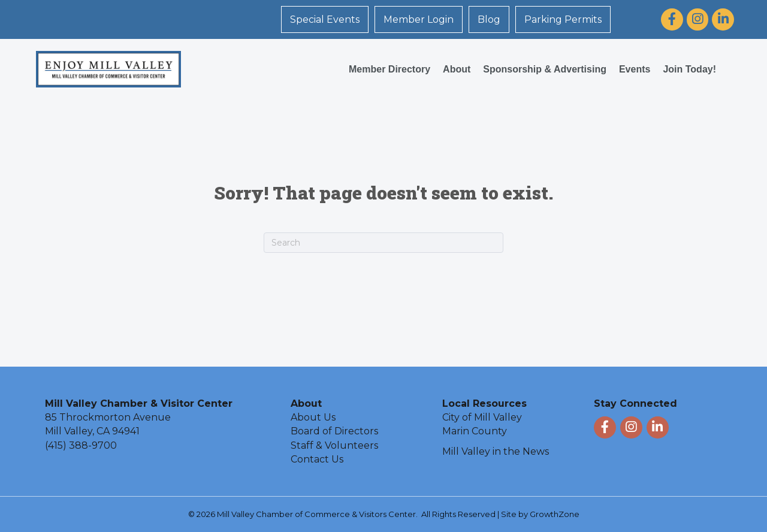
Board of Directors (334, 431)
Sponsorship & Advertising (545, 69)
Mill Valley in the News (496, 451)
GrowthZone (555, 514)
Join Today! (689, 69)
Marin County (475, 431)
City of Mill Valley (482, 417)
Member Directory (389, 69)
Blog (489, 19)
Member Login (419, 19)
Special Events (325, 19)
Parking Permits (563, 19)
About (457, 69)
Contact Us (317, 459)
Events (635, 69)
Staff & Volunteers (334, 445)
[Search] (383, 243)
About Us (313, 417)
